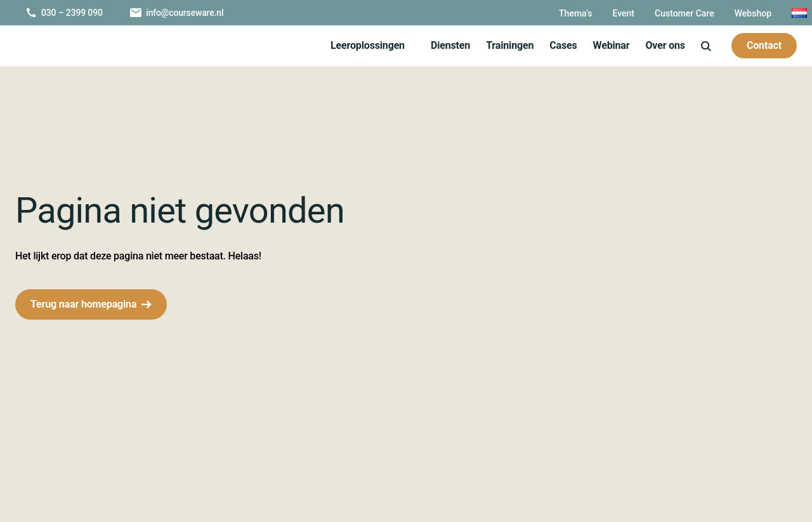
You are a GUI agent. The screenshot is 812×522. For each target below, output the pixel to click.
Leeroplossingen (362, 45)
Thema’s (548, 13)
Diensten (445, 45)
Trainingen (504, 45)
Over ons (663, 45)
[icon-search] (705, 45)
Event (598, 13)
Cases (558, 45)
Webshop (732, 13)
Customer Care (661, 13)
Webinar (607, 45)
